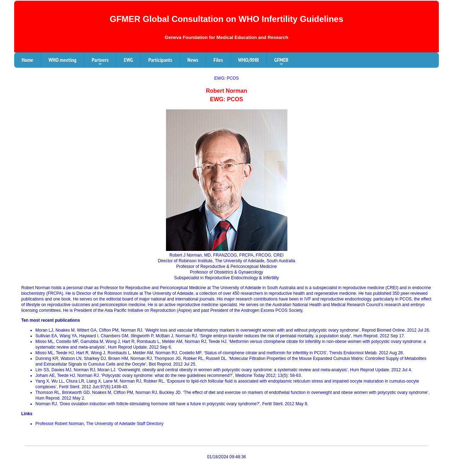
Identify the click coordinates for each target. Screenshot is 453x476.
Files (218, 60)
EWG (128, 60)
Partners (100, 62)
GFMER (281, 62)
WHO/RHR (249, 60)
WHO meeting (62, 60)
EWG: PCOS (226, 78)
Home (27, 60)
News (193, 60)
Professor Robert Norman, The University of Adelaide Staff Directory (99, 424)
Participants (160, 60)
